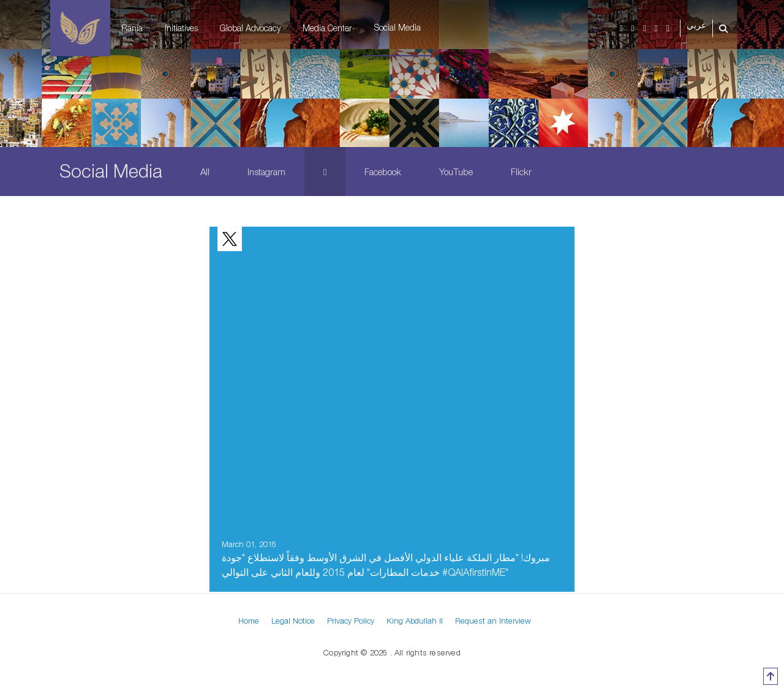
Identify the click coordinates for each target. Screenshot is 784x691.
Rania (132, 28)
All (205, 172)
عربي (696, 25)
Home (249, 621)
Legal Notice (293, 621)
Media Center (327, 28)
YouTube (456, 172)
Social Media (398, 27)
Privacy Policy (351, 621)
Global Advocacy (250, 28)
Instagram (266, 172)
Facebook (383, 172)
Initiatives (181, 28)
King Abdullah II (415, 621)
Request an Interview (493, 621)
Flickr (521, 172)
